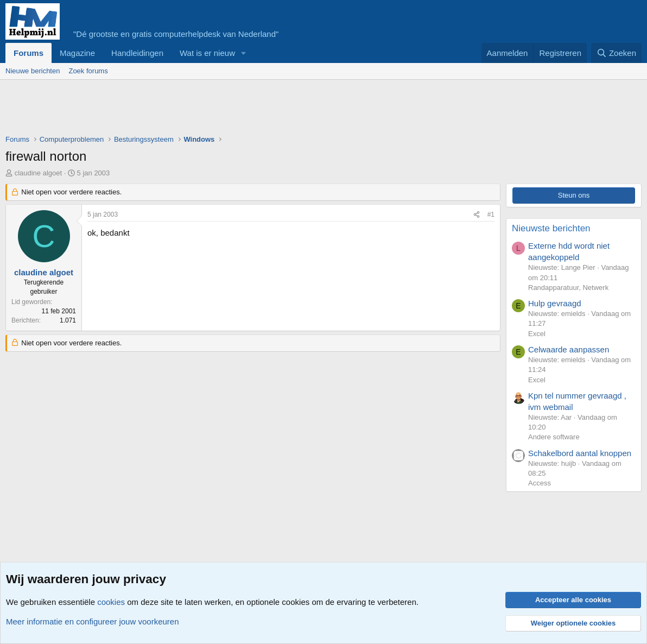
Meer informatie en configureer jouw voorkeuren (93, 621)
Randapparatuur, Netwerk (568, 288)
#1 (491, 214)
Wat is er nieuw (207, 53)
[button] (244, 53)
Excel (537, 334)
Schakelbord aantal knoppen (580, 453)
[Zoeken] (617, 53)
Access (540, 483)
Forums (28, 53)
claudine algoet (38, 173)
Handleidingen (137, 53)
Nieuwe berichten (33, 71)
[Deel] (477, 215)
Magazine (77, 53)
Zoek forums (88, 71)
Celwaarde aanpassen (569, 349)
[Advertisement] (203, 110)
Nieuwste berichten (551, 228)
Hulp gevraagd (555, 303)
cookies (111, 602)
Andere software (554, 437)
